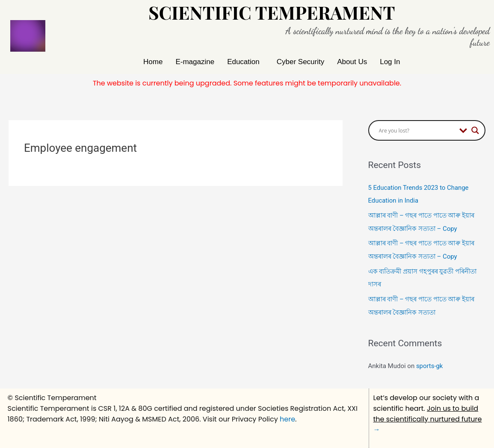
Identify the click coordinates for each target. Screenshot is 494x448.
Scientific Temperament (272, 12)
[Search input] (417, 130)
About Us (352, 62)
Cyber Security (300, 62)
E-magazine (195, 62)
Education (243, 62)
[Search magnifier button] (475, 130)
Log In (390, 62)
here (287, 415)
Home (153, 62)
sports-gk (430, 363)
